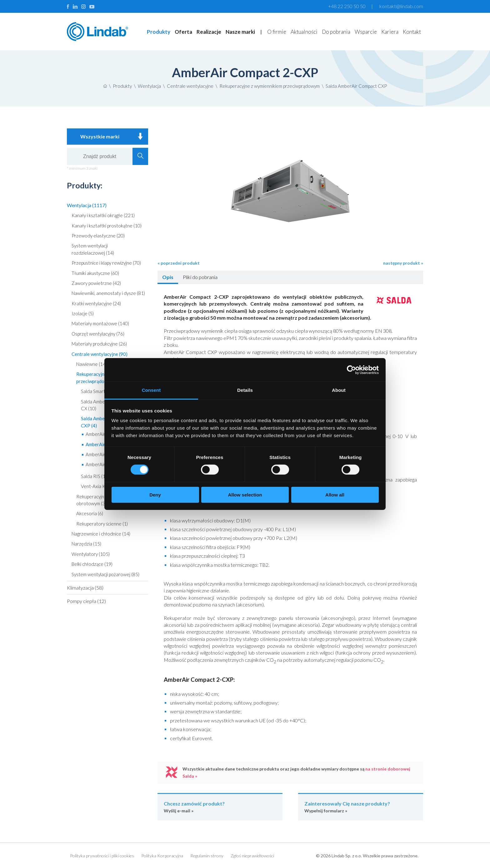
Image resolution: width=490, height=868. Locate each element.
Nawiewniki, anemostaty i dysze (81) (108, 293)
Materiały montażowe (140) (100, 323)
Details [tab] (245, 390)
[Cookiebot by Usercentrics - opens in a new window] (351, 370)
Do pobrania (336, 32)
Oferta (183, 32)
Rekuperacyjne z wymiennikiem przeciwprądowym (270, 86)
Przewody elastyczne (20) (98, 236)
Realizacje (209, 32)
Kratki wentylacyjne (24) (96, 303)
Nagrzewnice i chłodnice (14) (101, 534)
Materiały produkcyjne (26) (99, 344)
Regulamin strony (207, 856)
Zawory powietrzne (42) (96, 283)
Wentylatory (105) (91, 554)
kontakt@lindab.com (401, 6)
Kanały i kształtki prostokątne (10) (107, 226)
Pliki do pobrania (200, 277)
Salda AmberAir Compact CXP (356, 86)
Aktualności (304, 32)
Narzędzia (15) (86, 544)
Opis (168, 277)
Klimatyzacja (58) (85, 588)
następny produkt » (403, 263)
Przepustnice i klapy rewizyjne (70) (106, 263)
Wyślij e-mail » (220, 807)
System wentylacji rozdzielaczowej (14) (93, 249)
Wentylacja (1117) (87, 205)
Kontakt (412, 32)
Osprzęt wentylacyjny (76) (98, 334)
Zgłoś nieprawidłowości (252, 856)
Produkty (159, 32)
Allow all (335, 495)
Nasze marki (240, 32)
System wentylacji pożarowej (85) (105, 574)
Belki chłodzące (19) (92, 564)
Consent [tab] (151, 390)
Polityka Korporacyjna (162, 856)
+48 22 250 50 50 (347, 6)
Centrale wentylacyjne (190, 86)
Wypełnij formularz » (361, 807)
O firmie (277, 32)
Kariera (390, 32)
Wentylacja (149, 86)
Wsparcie (366, 32)
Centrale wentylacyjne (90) (100, 354)
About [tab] (339, 390)
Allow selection (245, 495)
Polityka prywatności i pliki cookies (102, 856)
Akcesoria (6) (90, 513)
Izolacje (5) (83, 313)
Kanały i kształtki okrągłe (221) (103, 215)
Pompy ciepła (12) (86, 601)
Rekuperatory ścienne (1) (102, 524)
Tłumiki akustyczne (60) (95, 273)
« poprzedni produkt (179, 263)
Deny (155, 495)
